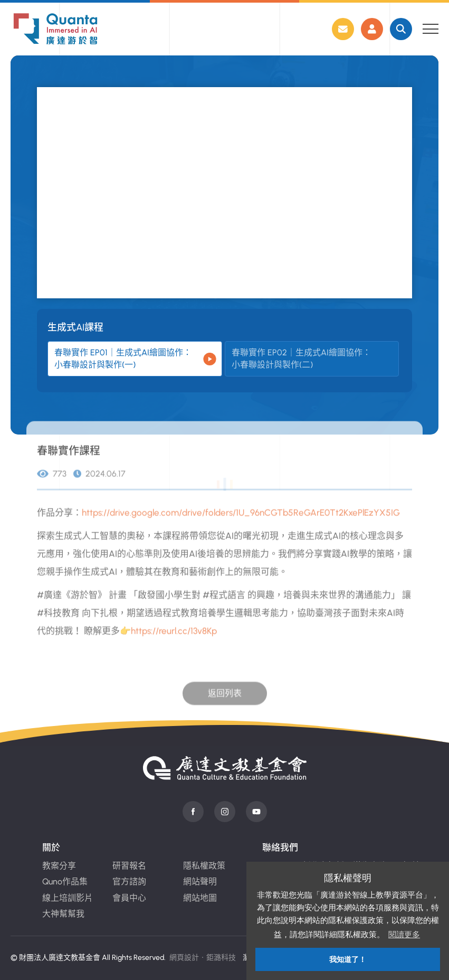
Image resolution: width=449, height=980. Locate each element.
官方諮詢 (129, 882)
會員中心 (129, 898)
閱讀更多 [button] (404, 934)
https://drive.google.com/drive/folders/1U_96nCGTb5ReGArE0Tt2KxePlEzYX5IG (241, 526)
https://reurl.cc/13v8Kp (174, 644)
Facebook (193, 812)
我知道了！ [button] (348, 959)
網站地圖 (200, 898)
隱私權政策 (204, 866)
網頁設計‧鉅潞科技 (203, 958)
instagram (225, 812)
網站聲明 (200, 882)
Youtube (256, 812)
